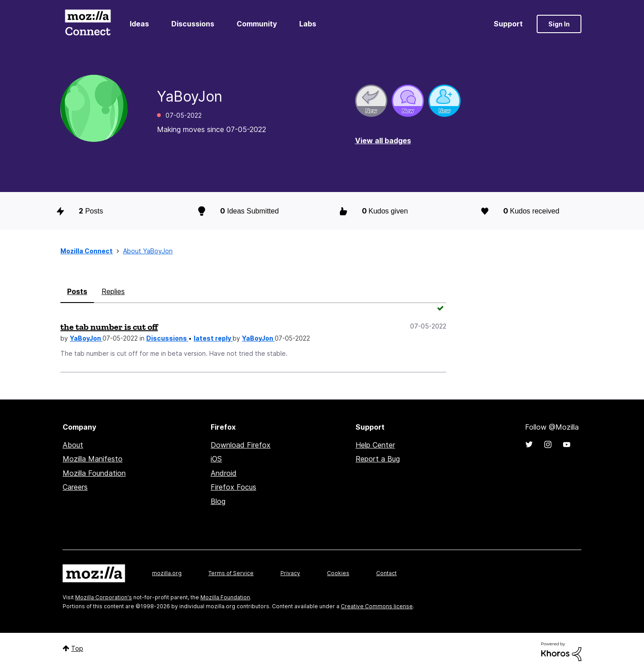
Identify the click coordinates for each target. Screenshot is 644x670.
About (73, 445)
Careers (75, 487)
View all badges (383, 141)
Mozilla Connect (88, 24)
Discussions (193, 24)
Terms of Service (231, 573)
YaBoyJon (86, 338)
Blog (218, 501)
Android (224, 473)
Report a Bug (378, 459)
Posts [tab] (77, 291)
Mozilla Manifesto (93, 459)
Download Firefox (241, 445)
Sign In (559, 24)
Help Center (375, 445)
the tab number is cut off (109, 327)
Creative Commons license (377, 606)
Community (257, 24)
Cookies (338, 573)
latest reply (213, 338)
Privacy (290, 573)
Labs (308, 24)
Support (508, 24)
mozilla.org (167, 573)
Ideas (139, 24)
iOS (216, 459)
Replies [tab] (113, 291)
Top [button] (77, 648)
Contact (386, 573)
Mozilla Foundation (94, 473)
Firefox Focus (233, 487)
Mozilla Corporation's (104, 597)
